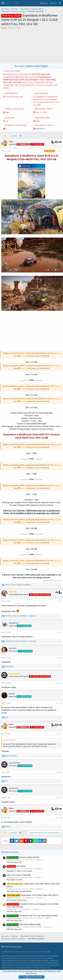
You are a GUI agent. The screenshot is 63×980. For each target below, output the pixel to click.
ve (11, 756)
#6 (61, 703)
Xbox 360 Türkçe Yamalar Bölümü (19, 891)
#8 (61, 772)
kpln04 (12, 694)
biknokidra (41, 129)
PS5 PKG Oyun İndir (14, 862)
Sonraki (14, 136)
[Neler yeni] (60, 3)
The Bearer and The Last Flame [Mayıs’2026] (32, 916)
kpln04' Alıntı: (8, 740)
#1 (61, 151)
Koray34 (12, 648)
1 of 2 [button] (5, 136)
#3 (61, 632)
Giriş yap (56, 353)
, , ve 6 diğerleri (18, 585)
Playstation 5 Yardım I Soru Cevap (19, 871)
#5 (61, 683)
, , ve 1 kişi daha (20, 641)
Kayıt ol (23, 356)
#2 (61, 601)
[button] (3, 3)
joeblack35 (14, 788)
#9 (61, 798)
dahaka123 (14, 623)
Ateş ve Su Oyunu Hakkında (19, 875)
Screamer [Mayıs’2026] (23, 857)
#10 (60, 818)
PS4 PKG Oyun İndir (14, 912)
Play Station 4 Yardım (15, 880)
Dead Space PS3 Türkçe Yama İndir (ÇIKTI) (32, 895)
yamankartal (14, 763)
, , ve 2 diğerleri (20, 616)
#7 (61, 734)
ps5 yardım (16, 866)
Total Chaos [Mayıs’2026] (24, 924)
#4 (61, 658)
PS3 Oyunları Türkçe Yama (17, 900)
